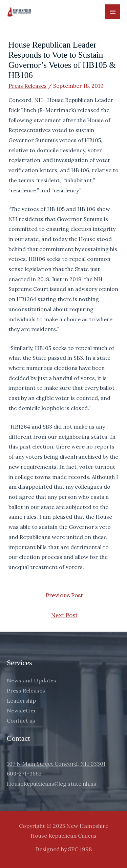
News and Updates (31, 680)
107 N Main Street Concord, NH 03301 (56, 764)
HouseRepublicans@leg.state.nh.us (51, 784)
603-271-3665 (24, 774)
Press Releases (28, 86)
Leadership (21, 701)
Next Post (64, 615)
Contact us (21, 721)
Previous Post (64, 595)
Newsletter (22, 710)
